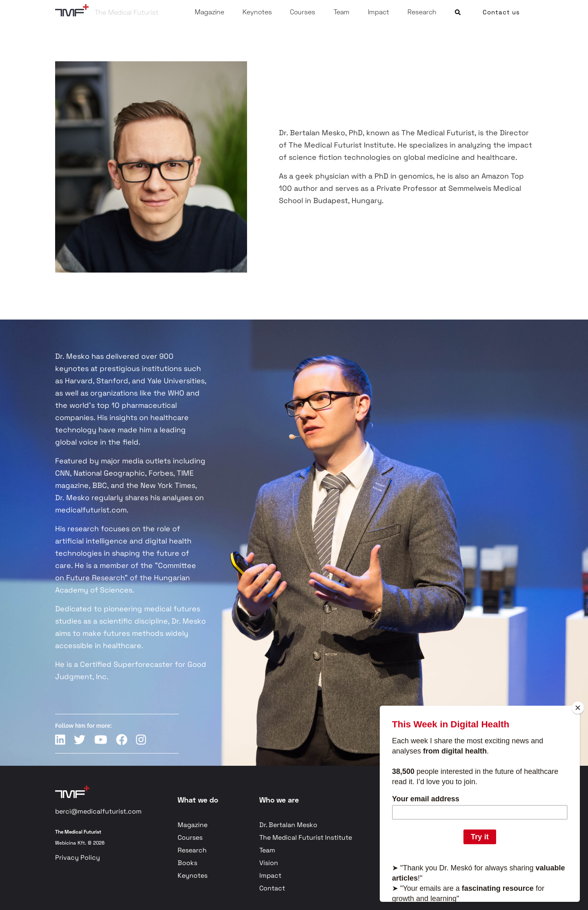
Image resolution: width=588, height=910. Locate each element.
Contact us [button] (501, 12)
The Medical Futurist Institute (306, 837)
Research (422, 12)
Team (342, 12)
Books (187, 863)
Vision (269, 863)
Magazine (209, 12)
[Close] (578, 708)
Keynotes (257, 12)
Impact (379, 12)
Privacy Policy (78, 857)
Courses (303, 12)
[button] (458, 11)
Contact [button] (272, 888)
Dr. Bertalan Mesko (288, 825)
